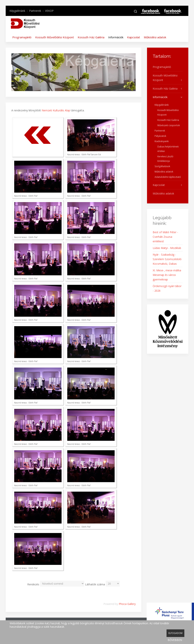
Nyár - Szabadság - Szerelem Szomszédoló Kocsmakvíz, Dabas (167, 259)
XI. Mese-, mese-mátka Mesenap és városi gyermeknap (167, 275)
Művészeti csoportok (169, 125)
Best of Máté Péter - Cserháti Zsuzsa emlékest (165, 237)
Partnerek (35, 11)
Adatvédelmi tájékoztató (168, 177)
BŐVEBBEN (175, 640)
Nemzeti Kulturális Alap (56, 110)
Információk (116, 37)
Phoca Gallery (127, 604)
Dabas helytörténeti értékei (168, 149)
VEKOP (49, 11)
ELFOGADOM (175, 633)
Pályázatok (160, 136)
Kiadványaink (162, 141)
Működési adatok (155, 37)
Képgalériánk (17, 11)
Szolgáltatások (162, 166)
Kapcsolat (134, 37)
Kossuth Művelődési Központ (55, 37)
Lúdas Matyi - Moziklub (167, 248)
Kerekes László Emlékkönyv (165, 159)
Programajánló (22, 37)
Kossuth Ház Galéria (91, 37)
